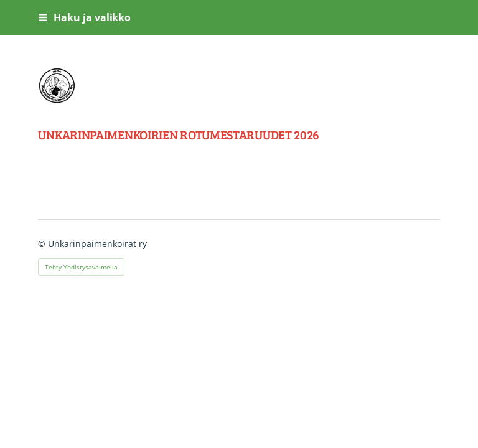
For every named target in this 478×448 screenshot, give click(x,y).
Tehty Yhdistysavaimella (81, 267)
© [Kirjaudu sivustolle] (43, 244)
